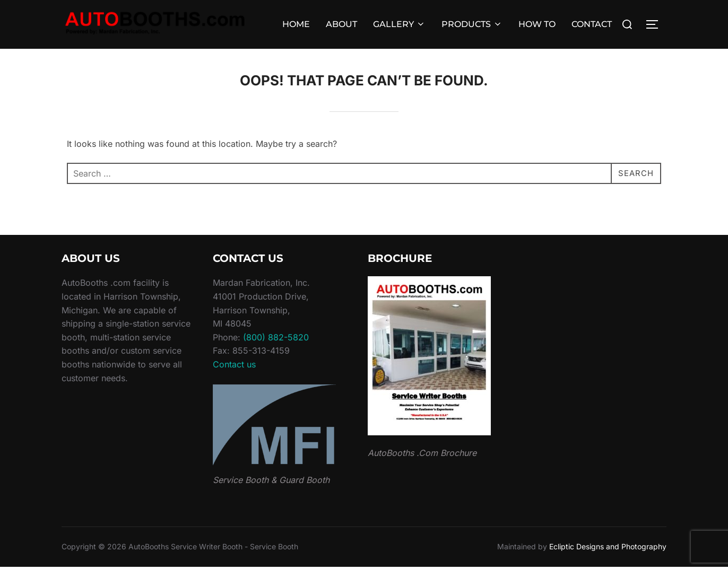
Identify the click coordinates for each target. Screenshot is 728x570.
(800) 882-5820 (276, 340)
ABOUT (341, 24)
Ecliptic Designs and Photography (608, 550)
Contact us (234, 367)
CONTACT (592, 24)
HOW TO (537, 24)
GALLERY (399, 24)
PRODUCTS (472, 24)
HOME (296, 24)
